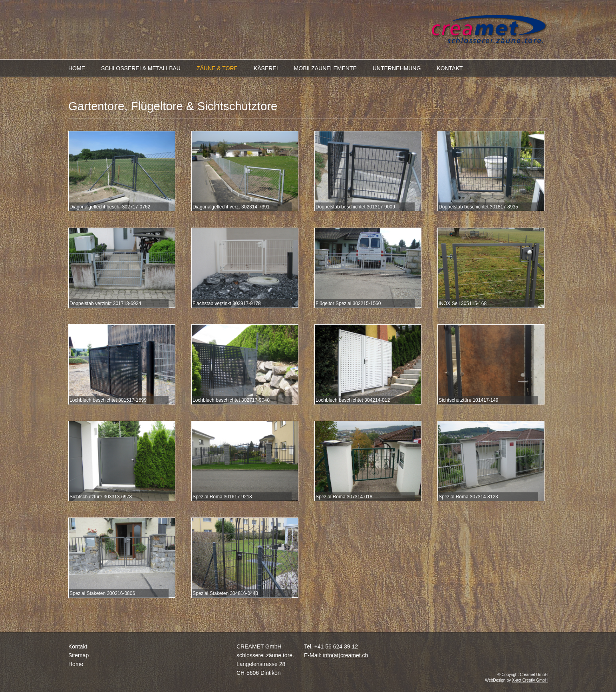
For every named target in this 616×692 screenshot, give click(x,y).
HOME (77, 68)
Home (76, 664)
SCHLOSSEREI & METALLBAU (141, 68)
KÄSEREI (266, 68)
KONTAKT (450, 68)
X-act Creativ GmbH (530, 680)
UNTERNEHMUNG (397, 68)
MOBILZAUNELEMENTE (325, 68)
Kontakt (78, 646)
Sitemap (78, 655)
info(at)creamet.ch (345, 655)
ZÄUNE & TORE (217, 68)
